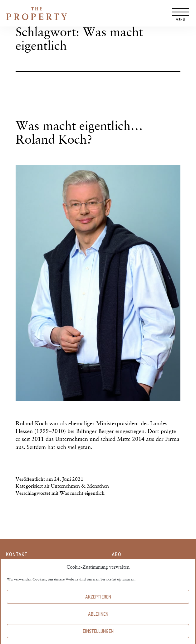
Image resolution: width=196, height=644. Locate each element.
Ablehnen (98, 619)
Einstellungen (98, 637)
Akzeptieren (98, 602)
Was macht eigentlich (82, 493)
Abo (117, 554)
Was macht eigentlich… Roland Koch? (79, 132)
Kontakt (17, 554)
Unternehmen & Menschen (80, 486)
